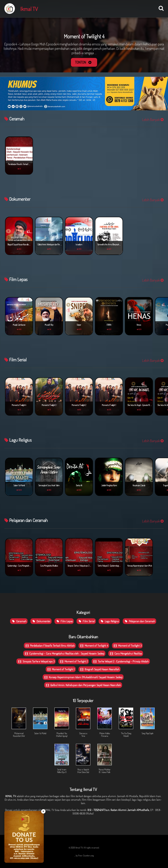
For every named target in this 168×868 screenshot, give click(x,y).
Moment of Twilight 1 (61, 669)
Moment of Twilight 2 (74, 661)
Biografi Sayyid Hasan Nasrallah (100, 669)
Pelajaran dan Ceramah (139, 621)
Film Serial (86, 621)
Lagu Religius (109, 621)
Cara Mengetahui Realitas (126, 653)
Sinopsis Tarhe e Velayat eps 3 (36, 661)
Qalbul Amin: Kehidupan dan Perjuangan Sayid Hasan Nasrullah (83, 685)
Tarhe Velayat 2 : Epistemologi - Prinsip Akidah (121, 661)
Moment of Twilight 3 (127, 646)
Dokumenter (41, 621)
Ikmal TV (29, 9)
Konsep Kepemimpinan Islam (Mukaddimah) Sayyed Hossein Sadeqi (83, 677)
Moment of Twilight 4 (94, 646)
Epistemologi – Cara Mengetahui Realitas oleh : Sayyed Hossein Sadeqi (64, 653)
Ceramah (19, 621)
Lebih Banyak (153, 120)
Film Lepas (64, 621)
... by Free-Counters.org (84, 855)
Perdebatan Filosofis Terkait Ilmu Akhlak (50, 646)
